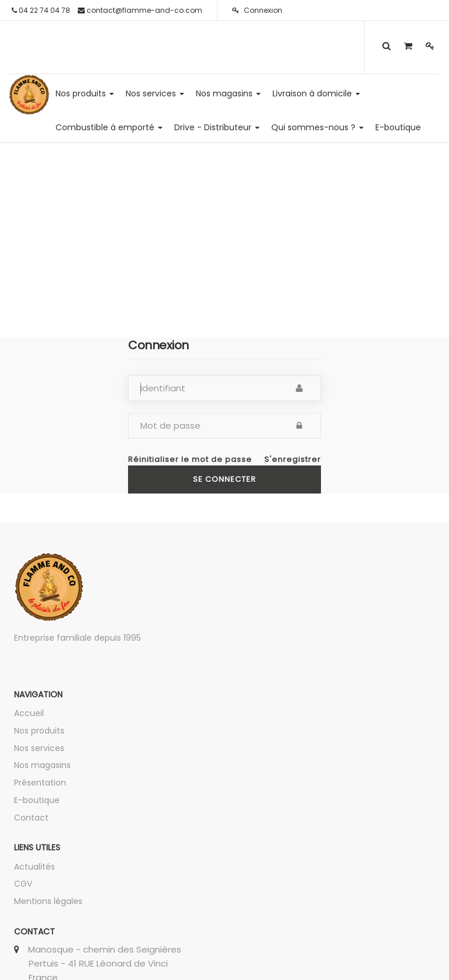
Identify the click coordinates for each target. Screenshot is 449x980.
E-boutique (37, 800)
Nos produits (39, 731)
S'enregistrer (293, 460)
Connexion (257, 10)
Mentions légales (48, 901)
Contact (31, 818)
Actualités (34, 867)
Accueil (29, 713)
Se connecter (224, 479)
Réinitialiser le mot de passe (190, 460)
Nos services (39, 748)
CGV (23, 884)
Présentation (40, 783)
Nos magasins (42, 765)
